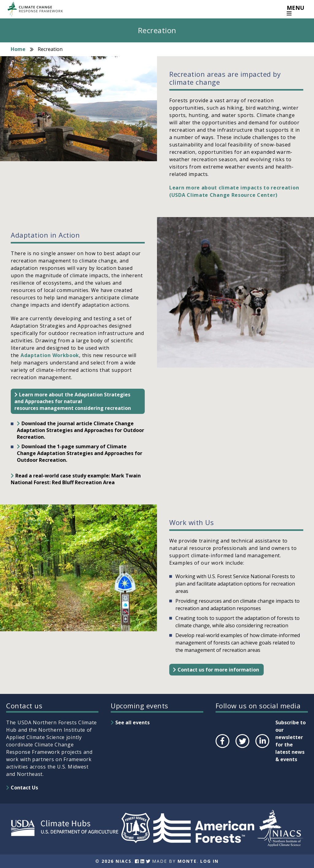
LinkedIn (262, 748)
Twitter (242, 748)
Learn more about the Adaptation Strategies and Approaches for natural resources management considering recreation (73, 401)
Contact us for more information (218, 670)
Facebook (222, 748)
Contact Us (24, 788)
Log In (209, 861)
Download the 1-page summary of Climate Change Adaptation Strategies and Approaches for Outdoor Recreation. (80, 453)
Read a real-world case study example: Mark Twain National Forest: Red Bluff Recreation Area (76, 479)
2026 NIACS (117, 861)
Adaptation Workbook (49, 355)
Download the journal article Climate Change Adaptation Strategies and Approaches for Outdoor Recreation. (80, 430)
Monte (187, 861)
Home (18, 49)
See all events (132, 722)
